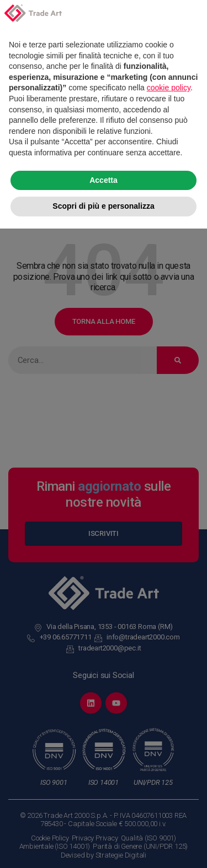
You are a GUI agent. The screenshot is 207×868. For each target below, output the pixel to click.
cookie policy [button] (169, 728)
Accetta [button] (104, 820)
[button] (193, 657)
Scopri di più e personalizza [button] (103, 845)
